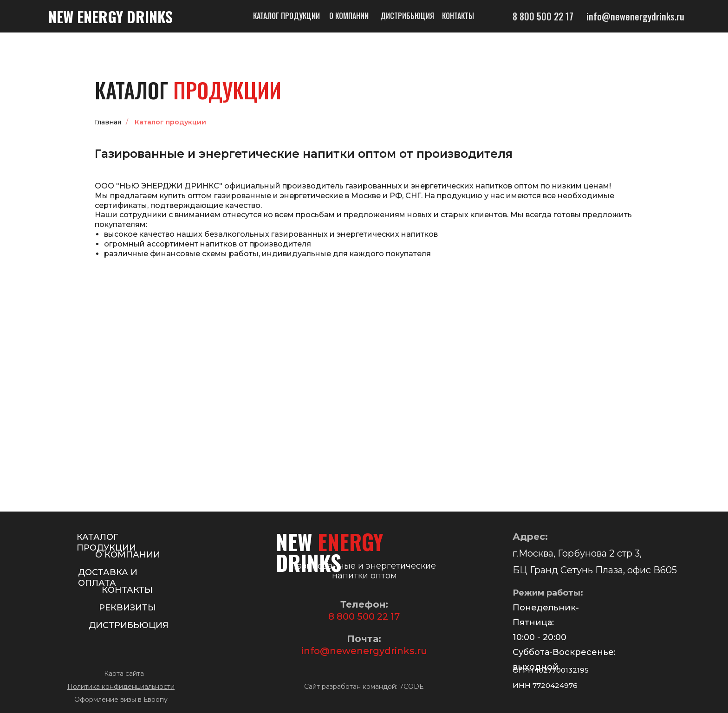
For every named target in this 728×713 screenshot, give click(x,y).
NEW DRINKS (110, 16)
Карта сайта (124, 674)
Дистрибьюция (407, 16)
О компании (349, 16)
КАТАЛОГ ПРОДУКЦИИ (106, 542)
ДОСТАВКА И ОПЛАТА (108, 578)
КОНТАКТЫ (127, 590)
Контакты (458, 16)
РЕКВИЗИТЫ (127, 608)
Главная (108, 122)
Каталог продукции (286, 16)
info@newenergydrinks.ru (364, 651)
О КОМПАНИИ (128, 555)
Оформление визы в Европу (121, 700)
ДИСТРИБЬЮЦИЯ (129, 625)
